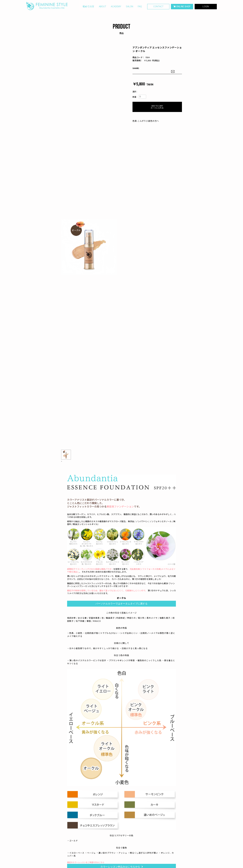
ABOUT (103, 7)
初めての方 (88, 7)
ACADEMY (116, 7)
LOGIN (206, 7)
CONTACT (158, 7)
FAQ (140, 7)
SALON (129, 7)
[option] (89, 247)
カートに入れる (157, 107)
